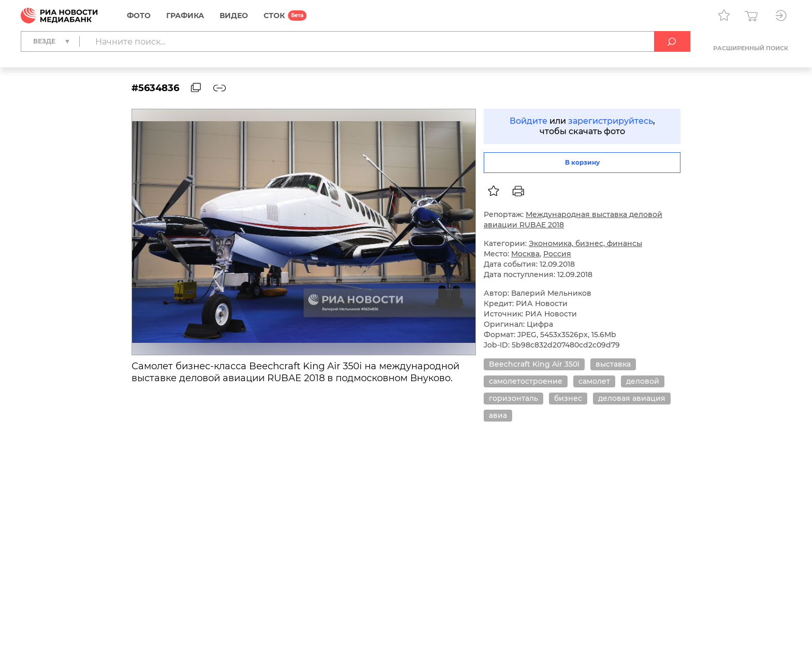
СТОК (274, 16)
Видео (234, 16)
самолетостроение (526, 381)
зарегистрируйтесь (611, 121)
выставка (613, 364)
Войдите (528, 121)
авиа (498, 415)
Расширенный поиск (751, 48)
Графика (185, 16)
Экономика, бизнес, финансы (585, 243)
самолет (594, 381)
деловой (643, 381)
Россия (557, 254)
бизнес (568, 398)
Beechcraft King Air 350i (534, 364)
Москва (525, 254)
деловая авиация (632, 398)
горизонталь (513, 398)
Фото (139, 16)
